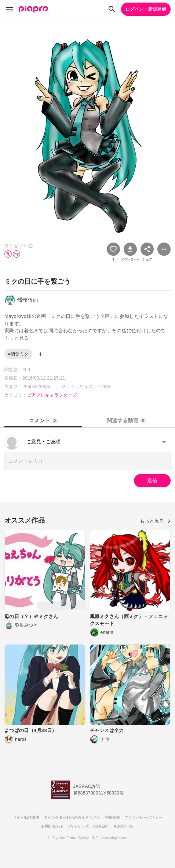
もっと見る (155, 521)
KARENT (101, 826)
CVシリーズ (79, 826)
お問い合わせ (52, 826)
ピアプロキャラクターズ (52, 395)
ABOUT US (124, 826)
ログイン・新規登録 (146, 9)
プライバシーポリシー (143, 817)
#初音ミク (18, 354)
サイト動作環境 (26, 817)
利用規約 (112, 817)
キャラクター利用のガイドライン (72, 817)
